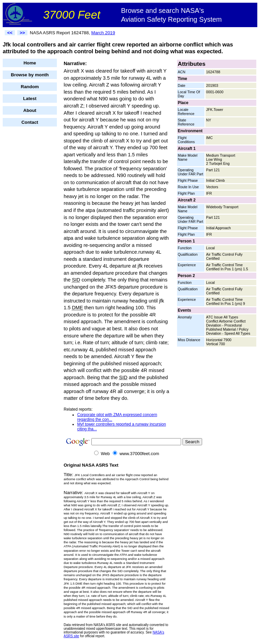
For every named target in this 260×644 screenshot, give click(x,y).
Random (30, 87)
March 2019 (103, 33)
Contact (30, 122)
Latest (30, 99)
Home (30, 63)
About (30, 110)
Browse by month (30, 75)
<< (10, 33)
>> (22, 33)
